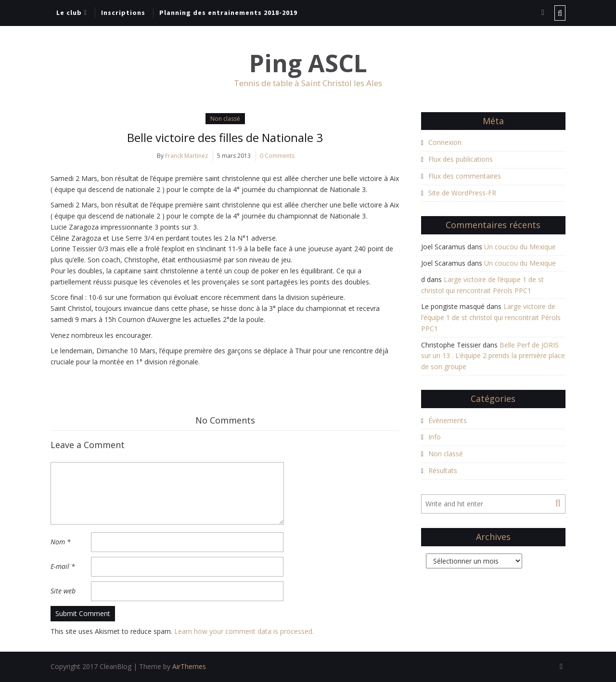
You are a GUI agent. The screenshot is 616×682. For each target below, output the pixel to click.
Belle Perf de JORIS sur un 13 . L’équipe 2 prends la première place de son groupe (493, 356)
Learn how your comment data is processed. (244, 631)
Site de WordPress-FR (462, 193)
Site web (63, 591)
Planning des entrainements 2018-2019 (228, 13)
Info (435, 437)
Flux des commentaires (465, 176)
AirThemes (189, 666)
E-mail (63, 566)
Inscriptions (123, 13)
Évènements (448, 420)
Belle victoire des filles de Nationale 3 (225, 137)
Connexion (445, 142)
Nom (61, 542)
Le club (69, 13)
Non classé (225, 119)
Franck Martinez (186, 156)
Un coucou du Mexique (520, 247)
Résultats (443, 470)
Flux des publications (461, 159)
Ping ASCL (308, 63)
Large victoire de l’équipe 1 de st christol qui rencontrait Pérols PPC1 (491, 317)
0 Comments (277, 156)
